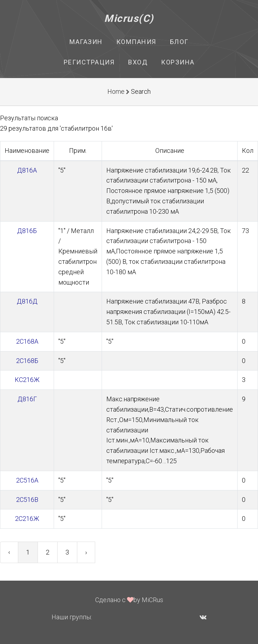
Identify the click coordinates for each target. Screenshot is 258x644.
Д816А (27, 170)
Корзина (178, 62)
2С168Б (27, 361)
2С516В (27, 500)
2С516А (27, 480)
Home (116, 91)
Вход (138, 62)
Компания (136, 42)
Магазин (86, 42)
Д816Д (27, 301)
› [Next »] (86, 552)
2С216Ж (27, 519)
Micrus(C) (129, 18)
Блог (179, 42)
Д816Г (27, 399)
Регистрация (89, 62)
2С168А (27, 341)
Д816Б (27, 231)
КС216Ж (27, 380)
